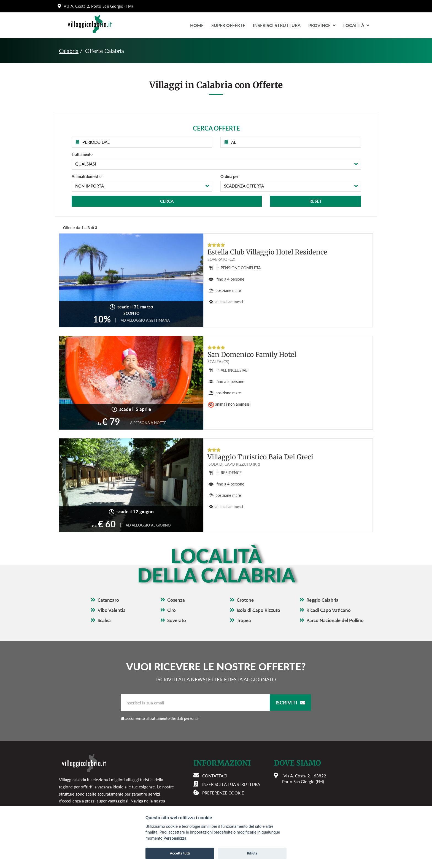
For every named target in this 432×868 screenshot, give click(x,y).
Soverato (177, 620)
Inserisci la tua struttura (231, 784)
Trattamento (82, 154)
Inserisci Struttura (277, 25)
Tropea (244, 620)
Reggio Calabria (322, 600)
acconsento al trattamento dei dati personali (162, 718)
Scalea (104, 620)
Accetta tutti (180, 853)
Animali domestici (87, 176)
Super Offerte (228, 25)
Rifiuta (252, 853)
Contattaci (215, 776)
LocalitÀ (356, 25)
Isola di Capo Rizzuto (258, 610)
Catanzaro (108, 600)
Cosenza (176, 600)
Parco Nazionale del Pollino (335, 620)
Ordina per (229, 176)
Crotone (245, 600)
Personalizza (175, 838)
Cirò (172, 610)
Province (322, 25)
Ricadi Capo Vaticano (329, 610)
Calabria (69, 51)
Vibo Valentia (112, 610)
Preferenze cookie (223, 793)
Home (197, 25)
